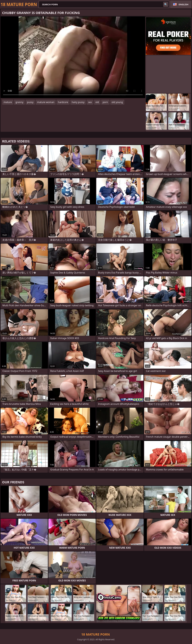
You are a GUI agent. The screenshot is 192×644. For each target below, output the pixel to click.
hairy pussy (78, 102)
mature (8, 102)
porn (105, 102)
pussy (30, 102)
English (184, 4)
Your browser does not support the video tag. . (73, 57)
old (97, 102)
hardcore (63, 102)
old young (117, 102)
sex (90, 102)
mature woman (46, 102)
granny (19, 102)
